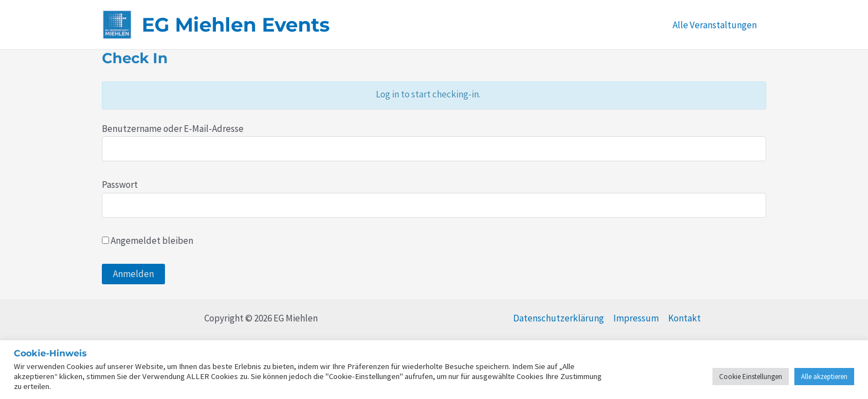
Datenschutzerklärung (559, 318)
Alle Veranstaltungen (715, 25)
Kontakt (684, 318)
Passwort (120, 185)
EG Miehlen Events (236, 25)
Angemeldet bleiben (148, 241)
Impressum (636, 318)
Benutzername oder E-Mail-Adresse (173, 129)
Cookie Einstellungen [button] (751, 377)
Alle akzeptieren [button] (824, 377)
